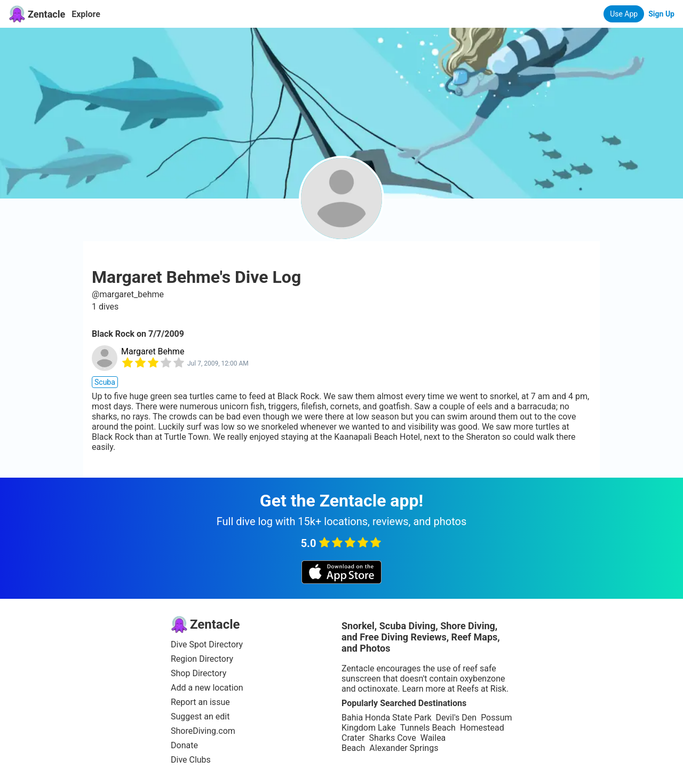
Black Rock (113, 334)
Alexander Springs (404, 748)
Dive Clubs (191, 760)
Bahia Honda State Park (386, 718)
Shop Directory (198, 673)
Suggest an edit (200, 716)
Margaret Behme (153, 351)
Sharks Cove (392, 738)
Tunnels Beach (428, 728)
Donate (184, 745)
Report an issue (200, 702)
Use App (624, 14)
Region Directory (202, 659)
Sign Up (661, 14)
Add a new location (207, 688)
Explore (86, 14)
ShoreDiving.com (203, 731)
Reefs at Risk (482, 689)
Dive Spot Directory (207, 644)
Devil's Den (456, 718)
